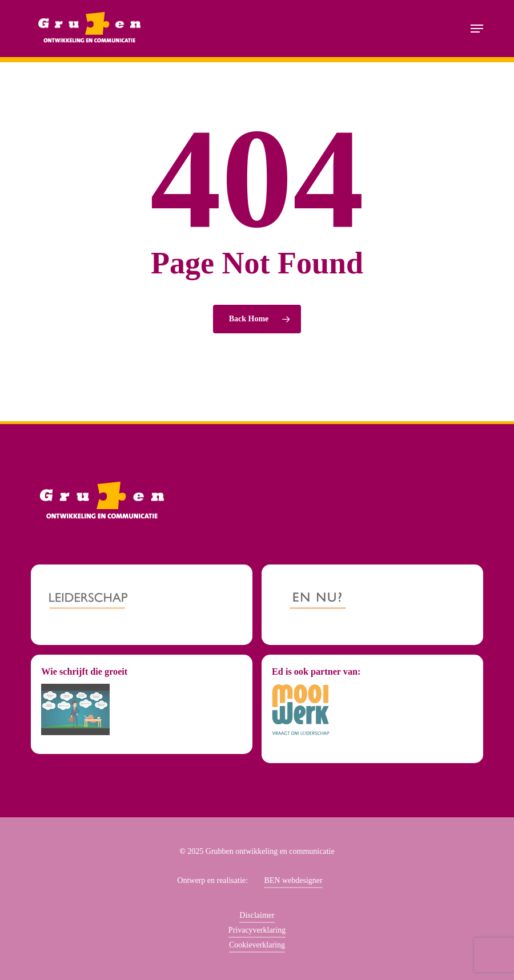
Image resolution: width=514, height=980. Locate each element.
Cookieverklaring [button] (257, 945)
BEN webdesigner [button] (293, 880)
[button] (477, 29)
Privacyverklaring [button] (257, 930)
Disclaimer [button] (257, 915)
